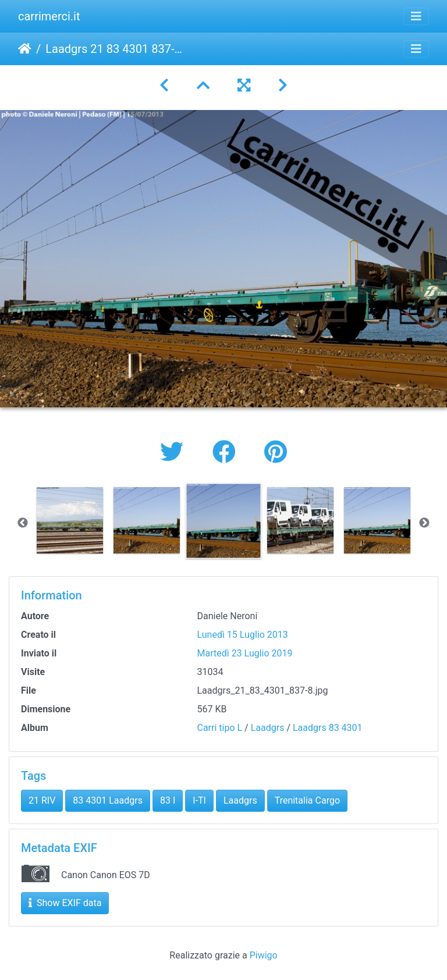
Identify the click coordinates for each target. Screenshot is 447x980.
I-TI (199, 800)
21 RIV (42, 800)
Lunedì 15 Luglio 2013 (243, 635)
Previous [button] (23, 523)
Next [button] (424, 523)
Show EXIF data (65, 903)
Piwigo (264, 955)
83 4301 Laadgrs (108, 800)
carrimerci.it (49, 16)
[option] (70, 520)
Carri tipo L (220, 728)
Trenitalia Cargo (307, 800)
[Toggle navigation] (416, 16)
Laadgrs (268, 728)
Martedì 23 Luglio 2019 (245, 653)
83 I (168, 800)
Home (25, 49)
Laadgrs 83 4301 (328, 728)
